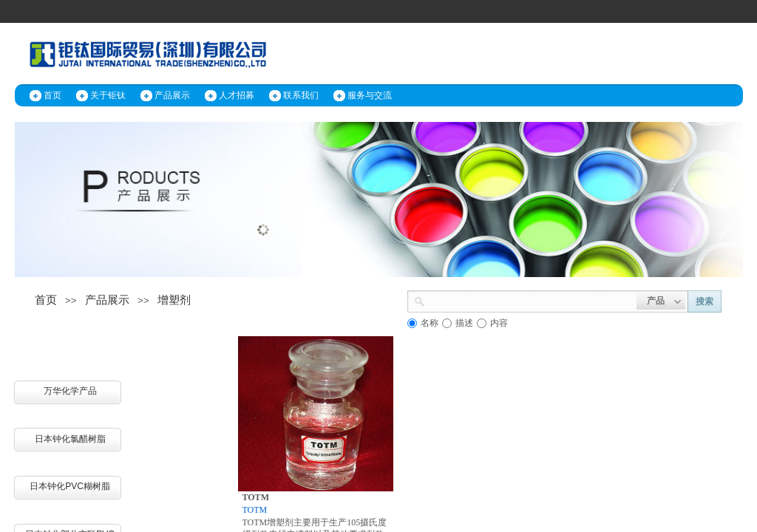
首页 (52, 95)
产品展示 (172, 95)
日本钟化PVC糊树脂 (70, 486)
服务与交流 (370, 95)
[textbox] (531, 300)
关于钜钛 (108, 95)
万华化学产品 (70, 391)
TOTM (256, 497)
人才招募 (237, 95)
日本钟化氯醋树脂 (70, 439)
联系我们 (301, 95)
